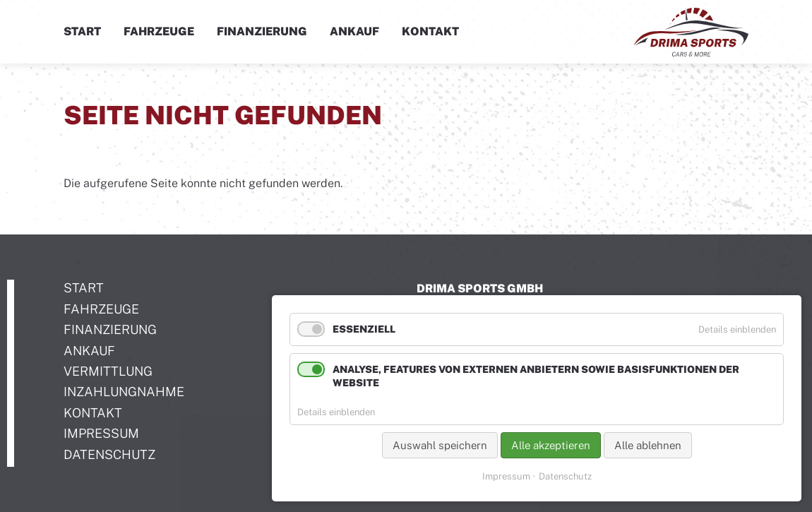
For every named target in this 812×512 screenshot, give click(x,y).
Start (82, 31)
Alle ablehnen (648, 445)
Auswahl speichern (440, 445)
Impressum (506, 476)
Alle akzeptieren (551, 445)
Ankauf (354, 31)
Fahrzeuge (159, 31)
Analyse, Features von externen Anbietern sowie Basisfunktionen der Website (536, 376)
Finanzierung (262, 31)
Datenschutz (565, 476)
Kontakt (430, 31)
